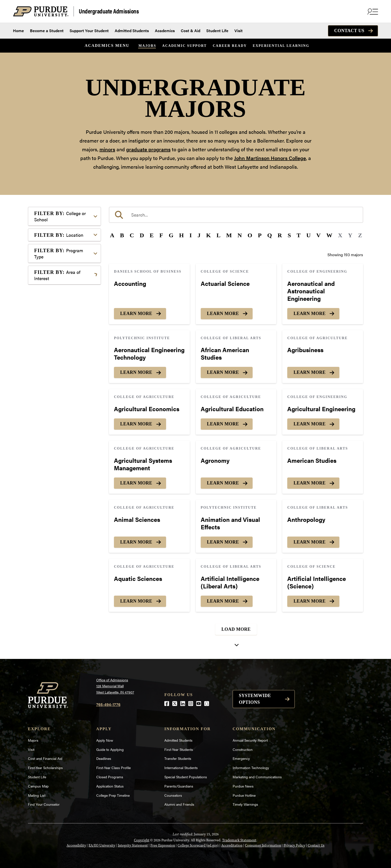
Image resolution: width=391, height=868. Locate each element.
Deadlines (104, 758)
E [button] (152, 235)
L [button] (218, 235)
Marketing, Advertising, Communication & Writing (65, 363)
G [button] (171, 235)
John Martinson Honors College (270, 158)
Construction (243, 749)
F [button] (161, 235)
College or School (60, 216)
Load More (236, 629)
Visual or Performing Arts (65, 428)
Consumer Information (263, 845)
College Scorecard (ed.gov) (198, 845)
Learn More (136, 314)
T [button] (299, 235)
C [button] (132, 235)
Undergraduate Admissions (109, 11)
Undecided (51, 420)
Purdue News (243, 786)
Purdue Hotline (244, 795)
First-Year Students (179, 749)
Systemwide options (255, 699)
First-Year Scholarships (45, 768)
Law (46, 352)
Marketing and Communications (257, 777)
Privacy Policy (294, 845)
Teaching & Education (61, 412)
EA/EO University (102, 845)
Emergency (241, 758)
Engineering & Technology (65, 328)
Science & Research (60, 404)
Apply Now (105, 740)
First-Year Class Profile (113, 768)
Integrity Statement (133, 845)
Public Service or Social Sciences (63, 393)
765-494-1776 (108, 704)
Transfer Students (178, 758)
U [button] (308, 235)
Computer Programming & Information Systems (66, 317)
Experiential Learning (281, 46)
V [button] (319, 235)
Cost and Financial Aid (45, 758)
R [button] (280, 235)
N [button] (240, 235)
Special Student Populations (186, 777)
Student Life (217, 31)
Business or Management (64, 306)
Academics (165, 31)
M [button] (229, 235)
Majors (147, 46)
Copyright (142, 840)
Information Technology (251, 768)
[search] (236, 215)
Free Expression (163, 845)
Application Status (110, 786)
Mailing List (37, 795)
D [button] (142, 235)
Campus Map (38, 786)
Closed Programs (110, 777)
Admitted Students (132, 31)
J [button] (199, 235)
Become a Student (47, 31)
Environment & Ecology (63, 336)
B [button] (122, 235)
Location (59, 235)
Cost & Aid (191, 31)
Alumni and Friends (179, 804)
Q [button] (270, 235)
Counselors (173, 795)
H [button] (181, 235)
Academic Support (184, 46)
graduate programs (148, 149)
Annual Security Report (250, 740)
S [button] (289, 235)
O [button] (250, 235)
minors (107, 149)
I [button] (191, 235)
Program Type (59, 253)
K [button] (209, 235)
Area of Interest (57, 275)
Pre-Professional (57, 382)
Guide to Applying (110, 749)
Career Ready (230, 46)
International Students (181, 768)
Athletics (50, 298)
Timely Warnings (245, 804)
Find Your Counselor (44, 804)
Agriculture (52, 290)
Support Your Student (89, 31)
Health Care (52, 344)
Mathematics (53, 374)
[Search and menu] (372, 11)
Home (18, 31)
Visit (239, 31)
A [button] (112, 235)
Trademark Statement (239, 840)
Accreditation (232, 845)
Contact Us (349, 31)
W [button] (329, 235)
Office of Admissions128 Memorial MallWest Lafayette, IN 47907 (115, 686)
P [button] (260, 235)
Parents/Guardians (179, 786)
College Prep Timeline (113, 795)
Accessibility (76, 845)
